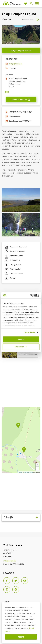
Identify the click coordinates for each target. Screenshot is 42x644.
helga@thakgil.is (16, 64)
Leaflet (20, 472)
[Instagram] (7, 589)
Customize (21, 347)
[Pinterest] (16, 589)
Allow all (21, 339)
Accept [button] (21, 637)
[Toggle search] (31, 3)
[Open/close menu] (37, 4)
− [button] (37, 468)
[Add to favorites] (31, 20)
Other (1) (8, 517)
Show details (30, 332)
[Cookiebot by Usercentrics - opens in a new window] (30, 295)
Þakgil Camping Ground (21, 50)
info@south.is (10, 561)
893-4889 (13, 68)
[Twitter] (16, 581)
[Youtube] (25, 581)
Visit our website (19, 99)
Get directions (15, 116)
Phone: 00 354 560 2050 (14, 564)
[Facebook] (7, 581)
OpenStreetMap (29, 472)
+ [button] (37, 465)
